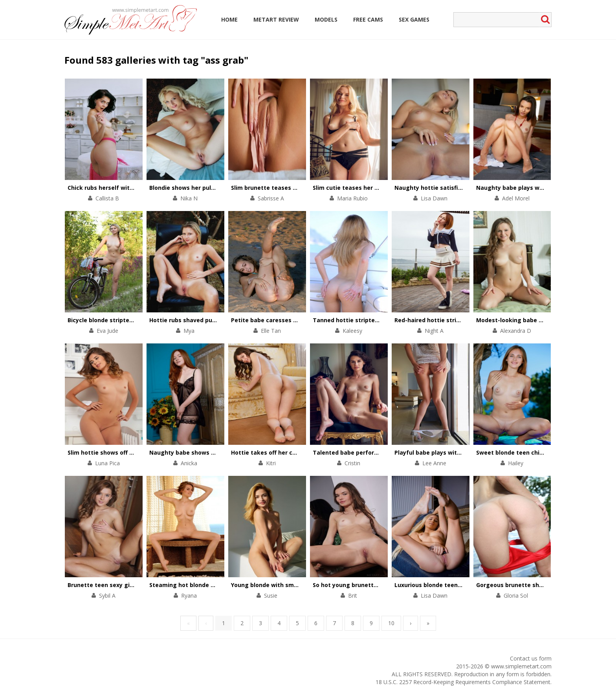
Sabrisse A (271, 198)
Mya (189, 331)
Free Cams (368, 19)
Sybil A (107, 595)
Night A (434, 331)
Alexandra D (516, 331)
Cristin (352, 463)
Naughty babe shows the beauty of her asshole (217, 452)
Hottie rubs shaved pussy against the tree (210, 320)
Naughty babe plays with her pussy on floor (538, 188)
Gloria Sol (516, 595)
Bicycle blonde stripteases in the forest (124, 320)
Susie (271, 595)
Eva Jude (107, 331)
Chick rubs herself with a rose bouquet (123, 188)
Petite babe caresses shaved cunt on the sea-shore (305, 320)
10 (391, 623)
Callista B (107, 198)
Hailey (516, 463)
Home (229, 19)
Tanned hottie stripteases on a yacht (366, 320)
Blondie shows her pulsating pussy (198, 188)
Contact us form (531, 658)
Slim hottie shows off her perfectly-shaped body (136, 452)
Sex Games (414, 19)
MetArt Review (276, 19)
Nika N (189, 198)
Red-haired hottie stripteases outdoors (451, 320)
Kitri (271, 463)
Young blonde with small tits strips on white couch (303, 585)
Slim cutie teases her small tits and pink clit (375, 188)
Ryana (189, 595)
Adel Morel (516, 198)
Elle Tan (271, 331)
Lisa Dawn (434, 198)
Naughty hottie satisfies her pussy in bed (454, 188)
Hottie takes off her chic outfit (275, 452)
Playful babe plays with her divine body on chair (462, 452)
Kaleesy (352, 331)
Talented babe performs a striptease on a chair (381, 452)
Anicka (189, 463)
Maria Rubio (352, 198)
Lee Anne (434, 463)
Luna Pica (107, 463)
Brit (353, 595)
